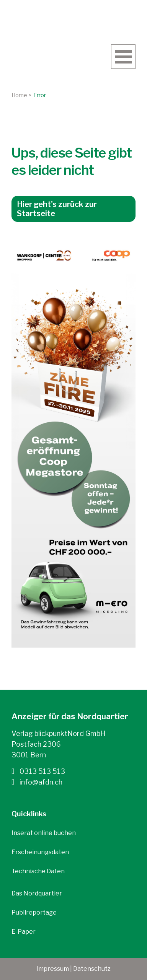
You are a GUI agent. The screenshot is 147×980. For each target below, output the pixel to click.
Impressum (53, 969)
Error (40, 95)
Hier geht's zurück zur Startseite (57, 209)
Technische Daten (38, 871)
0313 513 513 (38, 771)
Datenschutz (92, 969)
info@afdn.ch (37, 782)
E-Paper (24, 932)
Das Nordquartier (37, 893)
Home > (21, 95)
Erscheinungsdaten (40, 852)
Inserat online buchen (44, 833)
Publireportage (34, 912)
